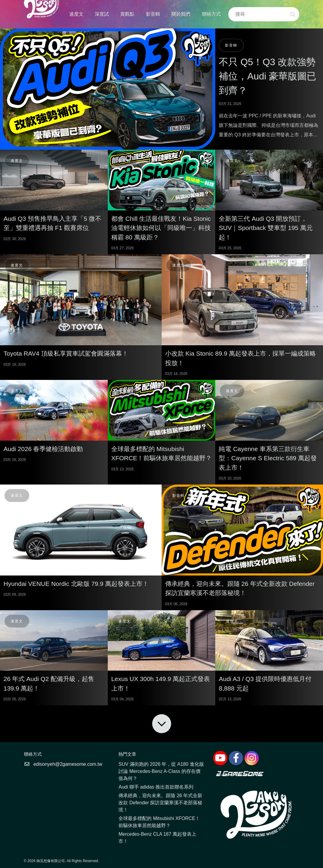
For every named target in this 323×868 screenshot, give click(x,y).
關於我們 (181, 14)
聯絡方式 (211, 14)
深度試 (102, 14)
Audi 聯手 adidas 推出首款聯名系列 (156, 787)
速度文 (76, 14)
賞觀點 (127, 14)
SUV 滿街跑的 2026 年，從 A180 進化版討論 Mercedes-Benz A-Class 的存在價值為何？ (161, 771)
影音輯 (153, 14)
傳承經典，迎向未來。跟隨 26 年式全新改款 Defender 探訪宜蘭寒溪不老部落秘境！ (160, 803)
